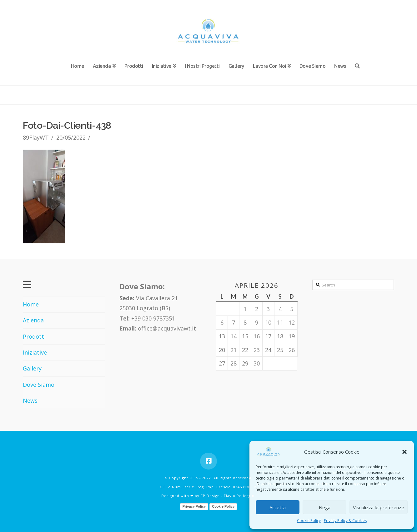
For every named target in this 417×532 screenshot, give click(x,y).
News (30, 400)
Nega (325, 507)
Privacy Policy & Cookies (345, 521)
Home (31, 304)
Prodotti (34, 336)
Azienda (33, 320)
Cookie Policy (309, 521)
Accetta (278, 507)
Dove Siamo (39, 385)
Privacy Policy (194, 506)
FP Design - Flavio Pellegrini (228, 496)
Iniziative (35, 352)
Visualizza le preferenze (379, 507)
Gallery (32, 368)
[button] (404, 452)
